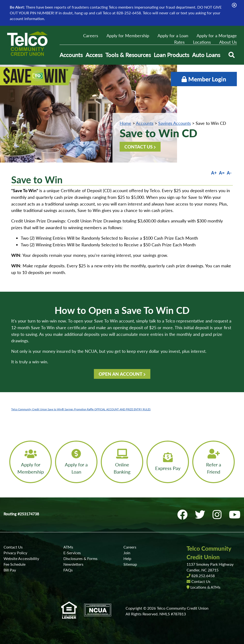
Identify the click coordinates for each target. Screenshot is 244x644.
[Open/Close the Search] (232, 55)
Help (127, 558)
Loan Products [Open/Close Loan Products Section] (171, 55)
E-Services (72, 553)
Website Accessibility (21, 558)
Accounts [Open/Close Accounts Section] (71, 55)
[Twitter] (201, 515)
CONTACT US (138, 147)
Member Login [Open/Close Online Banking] (204, 79)
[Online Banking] (122, 462)
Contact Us (13, 547)
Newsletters (73, 564)
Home (125, 123)
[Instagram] (218, 515)
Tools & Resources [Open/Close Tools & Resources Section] (128, 55)
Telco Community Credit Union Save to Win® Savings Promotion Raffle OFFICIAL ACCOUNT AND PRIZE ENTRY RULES (81, 409)
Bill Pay (10, 570)
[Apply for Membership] (30, 462)
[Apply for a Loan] (76, 462)
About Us (228, 42)
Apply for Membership (128, 36)
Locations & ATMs (205, 587)
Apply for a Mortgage (217, 36)
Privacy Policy (15, 553)
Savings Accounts (175, 123)
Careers (91, 36)
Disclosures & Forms (80, 558)
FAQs (68, 570)
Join (127, 553)
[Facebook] (184, 515)
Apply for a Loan (173, 36)
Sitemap (130, 564)
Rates (179, 42)
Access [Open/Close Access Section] (94, 55)
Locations (202, 42)
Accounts (145, 123)
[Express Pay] (168, 462)
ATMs (68, 547)
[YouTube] (235, 515)
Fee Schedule (15, 564)
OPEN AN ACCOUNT (120, 374)
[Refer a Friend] (213, 462)
